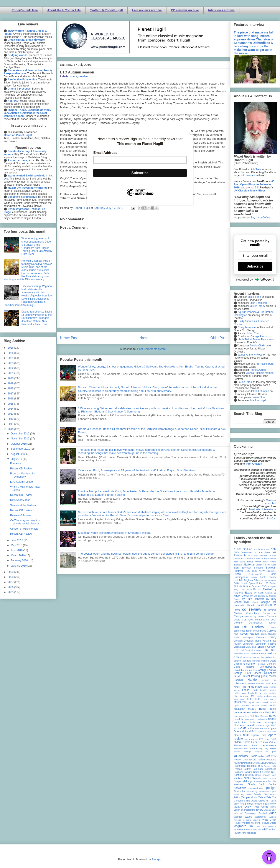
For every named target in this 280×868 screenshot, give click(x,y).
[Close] (192, 131)
